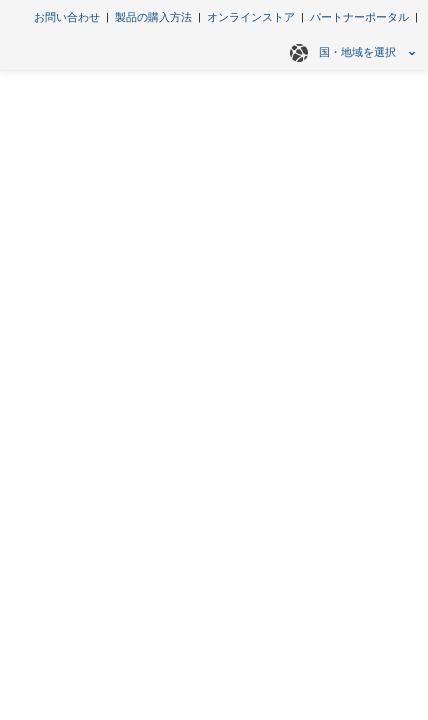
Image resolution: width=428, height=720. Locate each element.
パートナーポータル (359, 17)
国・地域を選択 (349, 52)
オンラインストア (251, 17)
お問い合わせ (67, 17)
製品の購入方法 (153, 17)
